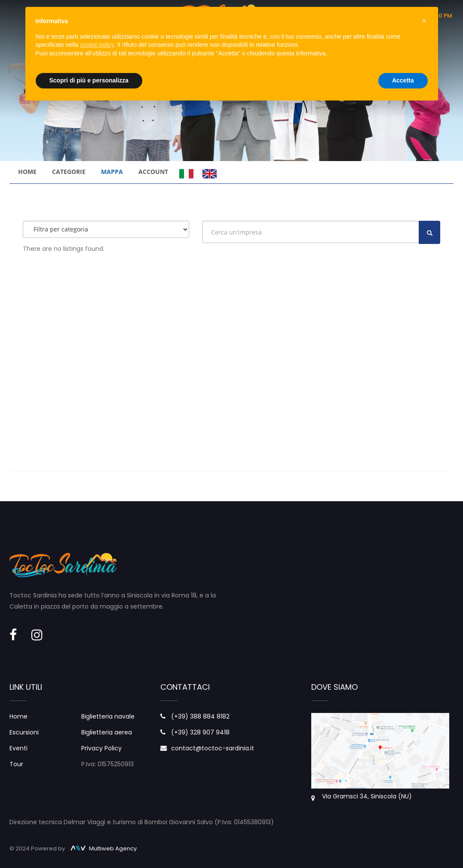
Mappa (112, 172)
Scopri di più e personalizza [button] (89, 80)
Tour (16, 764)
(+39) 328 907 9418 (200, 732)
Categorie (69, 172)
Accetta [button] (403, 80)
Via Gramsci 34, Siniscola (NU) (367, 796)
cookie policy (97, 45)
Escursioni (24, 732)
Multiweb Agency (104, 848)
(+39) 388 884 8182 (200, 716)
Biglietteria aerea (107, 732)
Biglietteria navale (108, 716)
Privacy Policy (101, 748)
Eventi (18, 748)
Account (153, 172)
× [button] (424, 21)
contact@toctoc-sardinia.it (213, 748)
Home (27, 172)
